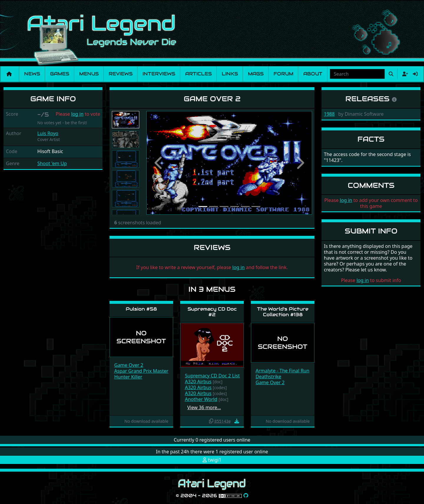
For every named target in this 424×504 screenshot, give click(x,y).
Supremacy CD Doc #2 (212, 312)
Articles (198, 74)
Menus (89, 74)
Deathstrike (268, 377)
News (32, 74)
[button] (159, 163)
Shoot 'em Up (52, 163)
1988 (329, 114)
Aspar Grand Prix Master (141, 371)
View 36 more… (204, 407)
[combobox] (357, 74)
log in (77, 114)
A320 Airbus (198, 382)
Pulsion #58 (141, 309)
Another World (201, 399)
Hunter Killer (128, 377)
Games (60, 74)
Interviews (159, 74)
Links (230, 74)
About (313, 74)
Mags (256, 74)
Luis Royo (48, 133)
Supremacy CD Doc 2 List (212, 376)
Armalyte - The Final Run (283, 371)
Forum (283, 74)
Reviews (121, 74)
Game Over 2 (129, 365)
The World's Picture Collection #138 (283, 312)
